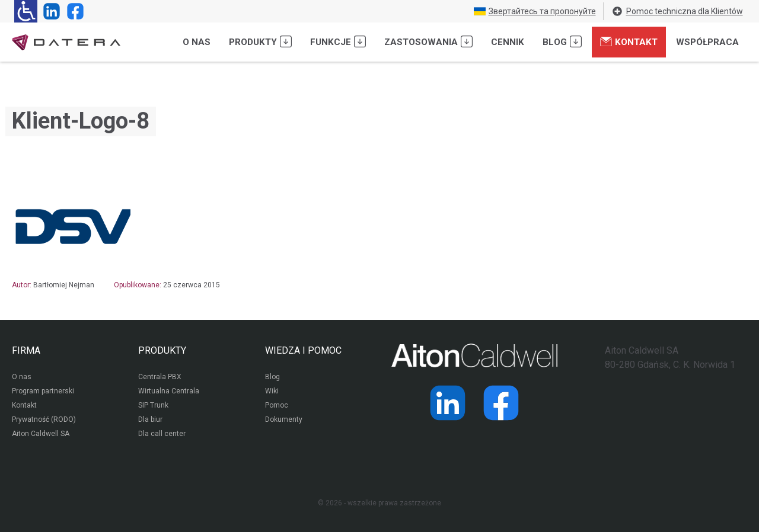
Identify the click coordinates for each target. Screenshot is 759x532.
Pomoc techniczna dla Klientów (677, 11)
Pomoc (277, 405)
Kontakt (629, 41)
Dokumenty (284, 419)
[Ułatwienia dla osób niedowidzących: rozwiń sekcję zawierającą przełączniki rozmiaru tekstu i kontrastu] (26, 11)
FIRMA (26, 350)
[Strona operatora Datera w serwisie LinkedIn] (49, 11)
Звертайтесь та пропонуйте (535, 11)
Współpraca (707, 42)
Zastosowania (428, 41)
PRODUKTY (162, 350)
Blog (562, 41)
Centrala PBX (160, 377)
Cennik (508, 42)
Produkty (260, 41)
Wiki (272, 391)
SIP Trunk (153, 405)
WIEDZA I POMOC (303, 350)
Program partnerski (43, 391)
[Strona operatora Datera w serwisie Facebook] (73, 11)
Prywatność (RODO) (44, 419)
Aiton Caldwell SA (41, 434)
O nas (197, 42)
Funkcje (338, 41)
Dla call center (162, 434)
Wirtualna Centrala (169, 391)
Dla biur (150, 419)
